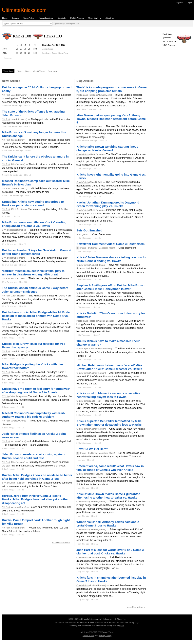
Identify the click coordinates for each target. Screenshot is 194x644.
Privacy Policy (105, 635)
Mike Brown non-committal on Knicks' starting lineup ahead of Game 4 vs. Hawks (34, 224)
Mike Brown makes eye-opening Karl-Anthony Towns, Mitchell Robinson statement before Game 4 (111, 119)
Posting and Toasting (87, 95)
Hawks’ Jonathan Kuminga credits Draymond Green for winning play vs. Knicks (108, 204)
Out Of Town (39, 71)
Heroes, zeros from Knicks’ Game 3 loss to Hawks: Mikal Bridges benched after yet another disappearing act (35, 499)
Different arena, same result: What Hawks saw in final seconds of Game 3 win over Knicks (110, 468)
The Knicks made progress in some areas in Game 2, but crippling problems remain (111, 89)
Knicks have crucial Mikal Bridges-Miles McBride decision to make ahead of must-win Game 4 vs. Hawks (36, 316)
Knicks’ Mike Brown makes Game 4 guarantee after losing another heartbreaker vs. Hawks (108, 496)
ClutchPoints (83, 126)
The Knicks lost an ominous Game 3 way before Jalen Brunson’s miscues (35, 290)
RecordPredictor (46, 18)
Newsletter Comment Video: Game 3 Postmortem (110, 244)
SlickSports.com (72, 24)
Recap (54, 53)
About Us (110, 18)
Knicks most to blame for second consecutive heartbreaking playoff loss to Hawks (108, 395)
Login (189, 3)
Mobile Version (77, 18)
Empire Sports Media (87, 349)
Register (180, 3)
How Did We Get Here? (92, 449)
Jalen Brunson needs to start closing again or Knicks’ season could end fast (34, 456)
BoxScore (46, 53)
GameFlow (63, 53)
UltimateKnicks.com (24, 10)
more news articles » (61, 542)
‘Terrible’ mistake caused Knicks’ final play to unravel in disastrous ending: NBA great (33, 273)
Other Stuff (94, 18)
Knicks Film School (89, 248)
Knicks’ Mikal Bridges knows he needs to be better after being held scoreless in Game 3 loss (37, 477)
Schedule (62, 18)
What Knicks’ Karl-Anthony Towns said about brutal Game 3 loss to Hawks (108, 524)
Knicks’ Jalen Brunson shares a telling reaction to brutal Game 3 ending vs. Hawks (111, 259)
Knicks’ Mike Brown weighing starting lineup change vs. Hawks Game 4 (107, 148)
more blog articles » (136, 607)
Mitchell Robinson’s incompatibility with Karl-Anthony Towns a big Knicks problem (33, 415)
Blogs (28, 71)
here (122, 626)
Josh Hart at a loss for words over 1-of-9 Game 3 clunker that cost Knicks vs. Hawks (110, 552)
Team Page (8, 71)
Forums (15, 18)
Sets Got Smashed (89, 230)
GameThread (48, 49)
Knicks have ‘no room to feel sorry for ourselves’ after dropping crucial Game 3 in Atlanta (36, 390)
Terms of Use (88, 635)
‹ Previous (7, 58)
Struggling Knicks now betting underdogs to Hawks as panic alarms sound (33, 203)
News (20, 71)
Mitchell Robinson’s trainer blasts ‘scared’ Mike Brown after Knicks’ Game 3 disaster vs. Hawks (109, 367)
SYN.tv (5, 230)
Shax (79, 234)
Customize (53, 71)
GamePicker (29, 18)
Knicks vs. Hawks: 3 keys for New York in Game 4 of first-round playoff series (36, 252)
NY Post (6, 95)
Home (5, 18)
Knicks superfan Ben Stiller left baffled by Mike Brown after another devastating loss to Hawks (109, 423)
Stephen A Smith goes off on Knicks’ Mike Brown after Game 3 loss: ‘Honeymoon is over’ (110, 287)
